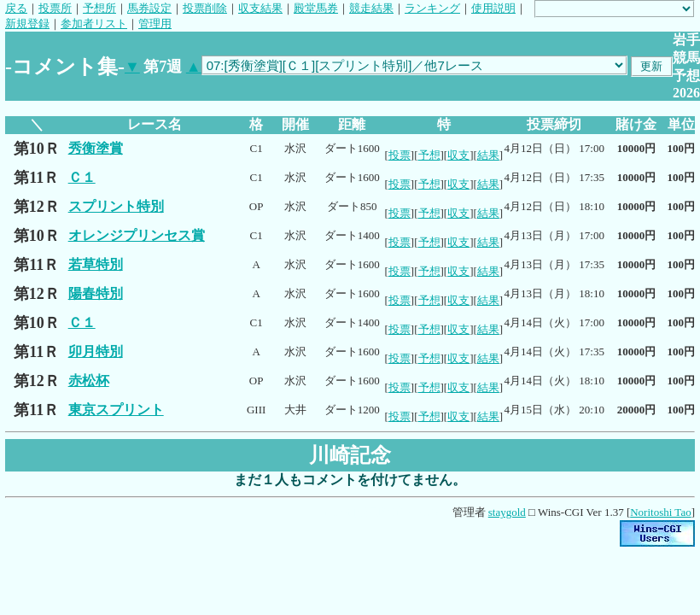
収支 (458, 155)
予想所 (99, 8)
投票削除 (205, 8)
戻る (16, 8)
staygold (507, 512)
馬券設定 (149, 8)
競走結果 (371, 8)
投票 (400, 155)
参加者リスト (94, 23)
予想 (429, 155)
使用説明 (493, 8)
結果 (488, 155)
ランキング (432, 8)
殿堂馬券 (316, 8)
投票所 (55, 8)
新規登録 (27, 23)
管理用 (155, 23)
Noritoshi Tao (660, 512)
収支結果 (260, 8)
